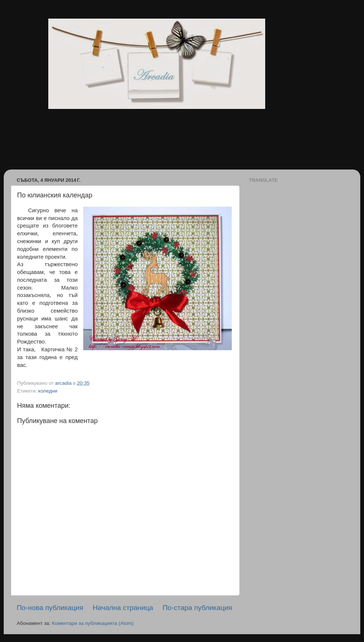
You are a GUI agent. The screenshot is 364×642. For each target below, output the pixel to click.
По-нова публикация (50, 608)
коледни (48, 391)
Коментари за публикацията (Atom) (93, 623)
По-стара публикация (197, 608)
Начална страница (123, 608)
